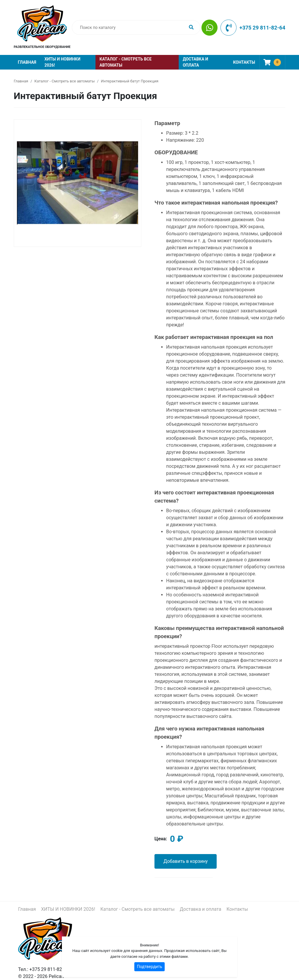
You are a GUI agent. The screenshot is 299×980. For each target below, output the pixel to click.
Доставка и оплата (195, 62)
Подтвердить (150, 967)
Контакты (244, 62)
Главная (27, 62)
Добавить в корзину (186, 861)
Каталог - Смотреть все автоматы (126, 62)
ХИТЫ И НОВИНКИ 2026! (62, 62)
